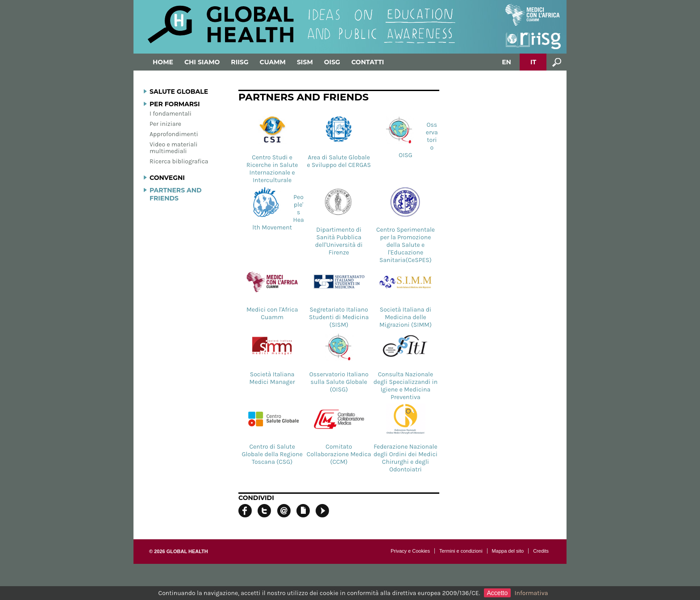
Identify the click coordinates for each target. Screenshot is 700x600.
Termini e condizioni (461, 551)
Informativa (531, 593)
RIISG (240, 62)
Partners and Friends (176, 194)
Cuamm (273, 62)
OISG (332, 62)
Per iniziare (165, 124)
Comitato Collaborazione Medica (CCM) (339, 434)
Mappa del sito (508, 551)
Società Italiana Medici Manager (272, 358)
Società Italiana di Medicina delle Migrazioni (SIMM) (405, 297)
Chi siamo (202, 62)
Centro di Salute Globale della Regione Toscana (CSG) (272, 434)
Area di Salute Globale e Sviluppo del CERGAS (339, 141)
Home (163, 62)
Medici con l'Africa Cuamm (272, 293)
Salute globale (179, 92)
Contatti (368, 62)
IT (533, 62)
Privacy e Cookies (410, 551)
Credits (541, 551)
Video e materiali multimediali (173, 148)
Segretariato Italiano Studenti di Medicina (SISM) (339, 297)
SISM (305, 62)
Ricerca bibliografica (179, 161)
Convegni (167, 178)
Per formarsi (175, 104)
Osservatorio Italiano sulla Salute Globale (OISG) (339, 362)
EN (506, 62)
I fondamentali (171, 114)
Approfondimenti (174, 134)
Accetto (498, 593)
